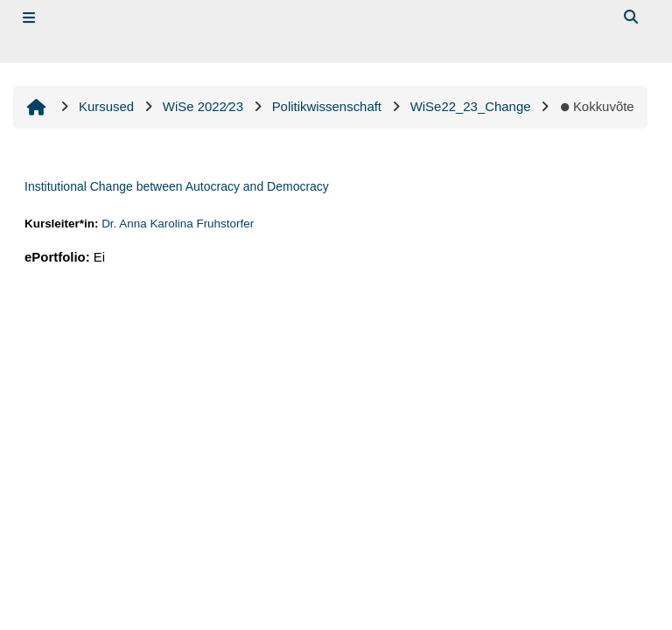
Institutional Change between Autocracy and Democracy (177, 186)
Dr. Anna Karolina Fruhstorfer (178, 224)
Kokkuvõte (596, 106)
